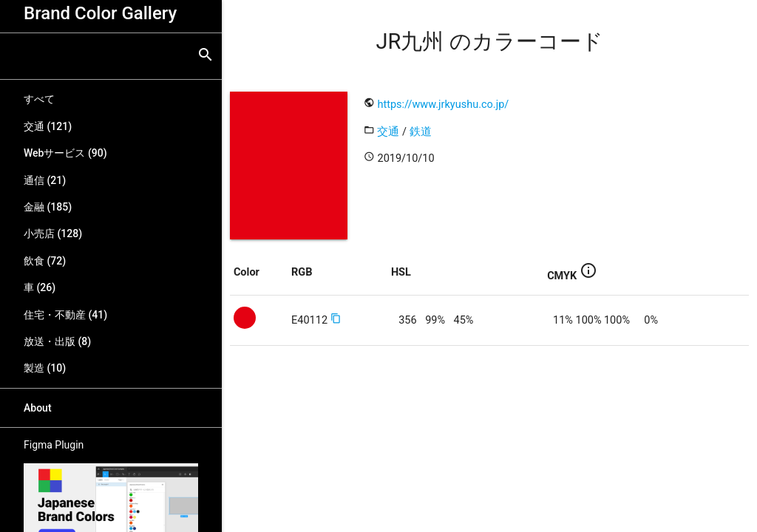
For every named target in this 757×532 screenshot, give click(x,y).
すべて (39, 99)
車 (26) (40, 287)
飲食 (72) (45, 261)
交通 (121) (48, 126)
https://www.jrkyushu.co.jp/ (443, 105)
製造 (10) (45, 368)
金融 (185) (48, 207)
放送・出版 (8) (57, 341)
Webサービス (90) (65, 153)
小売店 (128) (53, 233)
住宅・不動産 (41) (65, 315)
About (38, 408)
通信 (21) (45, 180)
